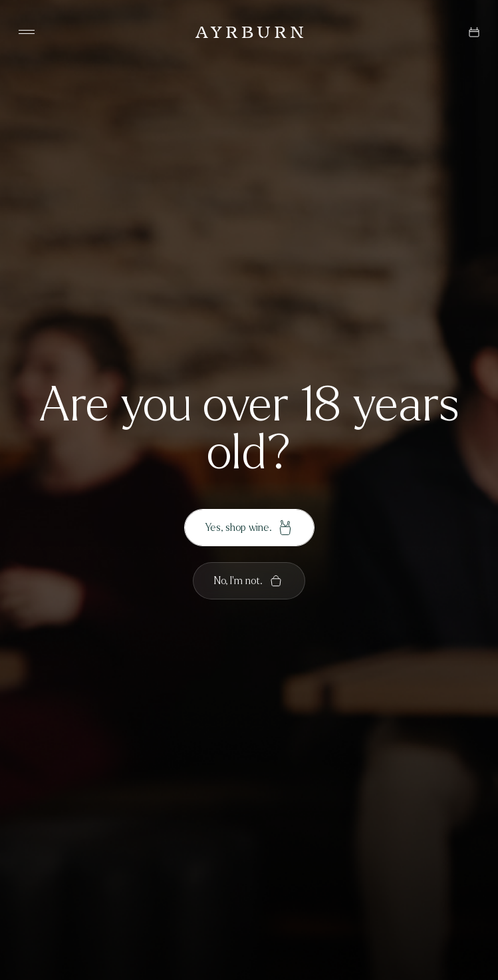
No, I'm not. (249, 581)
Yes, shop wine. (249, 528)
